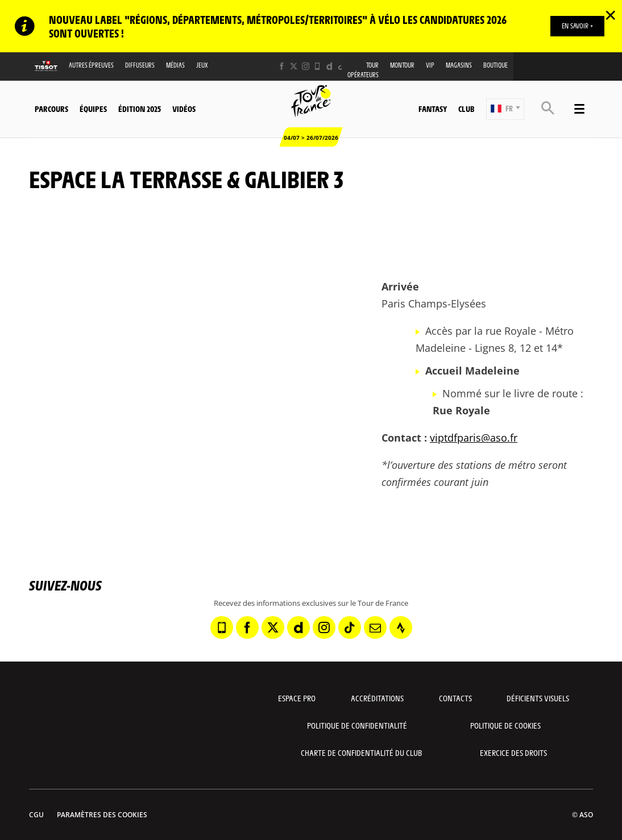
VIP (430, 65)
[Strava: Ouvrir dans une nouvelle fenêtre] (401, 627)
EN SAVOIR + (577, 26)
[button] (505, 109)
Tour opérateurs (363, 70)
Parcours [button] (51, 109)
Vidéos (184, 109)
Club (466, 109)
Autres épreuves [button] (91, 65)
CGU (36, 815)
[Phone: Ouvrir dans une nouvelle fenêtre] (318, 66)
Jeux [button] (202, 65)
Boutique (495, 65)
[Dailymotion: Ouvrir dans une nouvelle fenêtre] (329, 66)
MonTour (402, 65)
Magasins (459, 65)
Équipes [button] (93, 109)
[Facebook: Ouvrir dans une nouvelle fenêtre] (282, 66)
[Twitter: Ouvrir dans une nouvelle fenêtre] (294, 66)
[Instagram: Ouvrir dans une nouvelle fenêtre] (306, 66)
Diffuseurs (140, 65)
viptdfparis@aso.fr (474, 438)
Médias (175, 65)
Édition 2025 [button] (140, 109)
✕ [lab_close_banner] (610, 15)
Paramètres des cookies (102, 815)
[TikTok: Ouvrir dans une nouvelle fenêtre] (341, 66)
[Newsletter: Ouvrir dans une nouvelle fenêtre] (375, 627)
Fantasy (433, 109)
